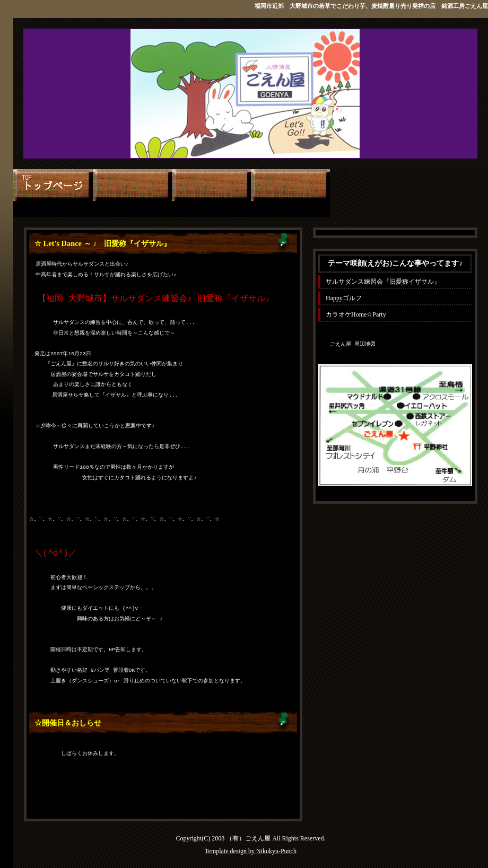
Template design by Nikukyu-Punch (251, 851)
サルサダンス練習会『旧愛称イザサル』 (383, 282)
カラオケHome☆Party (356, 314)
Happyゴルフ (344, 298)
